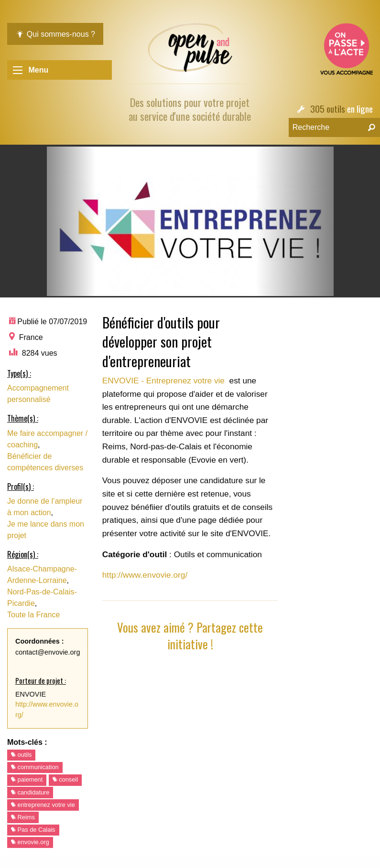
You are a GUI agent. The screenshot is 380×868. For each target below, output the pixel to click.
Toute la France (33, 615)
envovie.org (30, 842)
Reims (23, 817)
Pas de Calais (33, 830)
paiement (27, 779)
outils (21, 755)
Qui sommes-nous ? (55, 34)
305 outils (328, 109)
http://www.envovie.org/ (145, 575)
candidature (30, 792)
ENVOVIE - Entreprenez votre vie (165, 381)
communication (35, 767)
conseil (65, 779)
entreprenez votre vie (43, 805)
